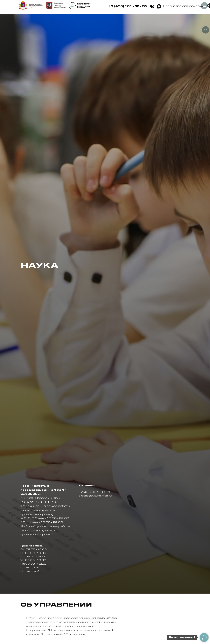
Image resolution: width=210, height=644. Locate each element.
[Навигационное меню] (204, 6)
